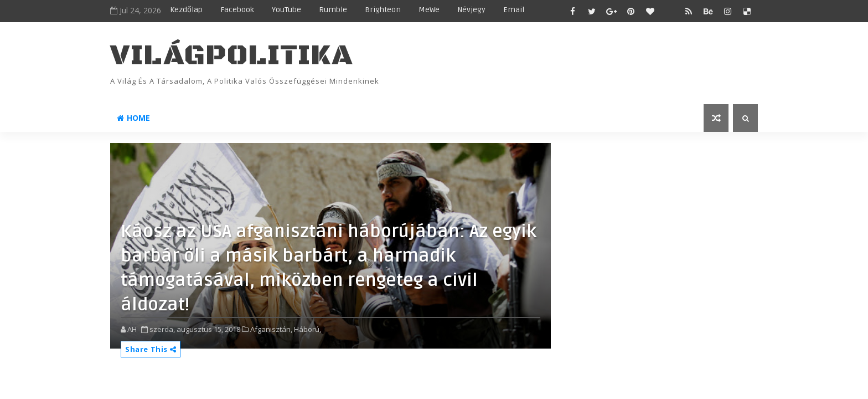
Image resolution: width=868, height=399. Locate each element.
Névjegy (471, 10)
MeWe (429, 10)
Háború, (308, 329)
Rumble (333, 10)
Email (514, 10)
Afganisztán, (271, 329)
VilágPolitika (232, 56)
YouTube (286, 10)
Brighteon (383, 10)
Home (133, 118)
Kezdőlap (186, 10)
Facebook (237, 10)
